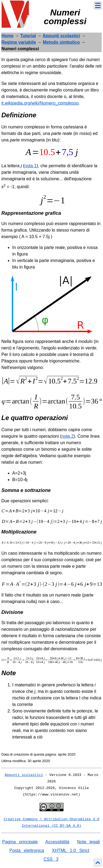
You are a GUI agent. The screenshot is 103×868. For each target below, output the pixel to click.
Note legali (89, 842)
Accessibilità (57, 842)
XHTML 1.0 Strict (70, 850)
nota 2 (68, 436)
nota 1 (31, 166)
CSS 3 (51, 859)
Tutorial (28, 36)
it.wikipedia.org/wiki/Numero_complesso (40, 103)
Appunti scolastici (61, 36)
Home (7, 36)
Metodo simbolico (61, 42)
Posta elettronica (27, 850)
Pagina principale (20, 842)
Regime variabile (19, 42)
